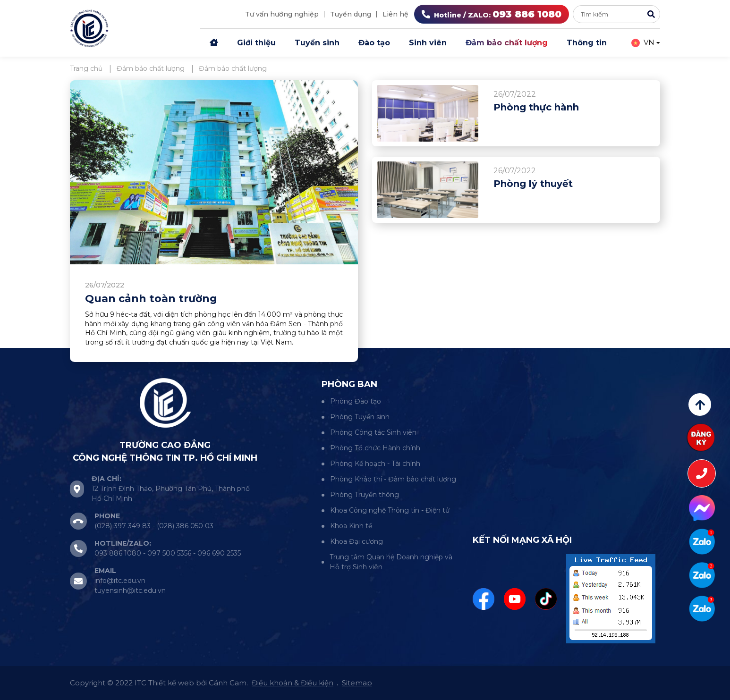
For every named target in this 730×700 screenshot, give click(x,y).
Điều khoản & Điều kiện (293, 683)
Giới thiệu (256, 43)
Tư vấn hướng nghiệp (282, 14)
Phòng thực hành (536, 107)
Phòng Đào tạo (356, 401)
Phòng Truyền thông (365, 495)
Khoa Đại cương (357, 541)
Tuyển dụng (351, 14)
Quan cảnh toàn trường (151, 299)
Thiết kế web (171, 683)
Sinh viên (428, 43)
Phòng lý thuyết (533, 184)
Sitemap (357, 683)
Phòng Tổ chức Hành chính (375, 448)
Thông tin (587, 43)
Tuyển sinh (317, 43)
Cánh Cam (228, 683)
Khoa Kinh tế (351, 526)
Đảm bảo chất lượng (507, 43)
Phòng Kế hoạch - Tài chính (375, 464)
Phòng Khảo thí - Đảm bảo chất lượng (393, 479)
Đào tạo (374, 43)
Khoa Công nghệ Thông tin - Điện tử (390, 510)
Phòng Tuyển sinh (360, 417)
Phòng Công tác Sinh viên (373, 432)
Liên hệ (395, 14)
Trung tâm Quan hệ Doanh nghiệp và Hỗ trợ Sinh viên (391, 562)
